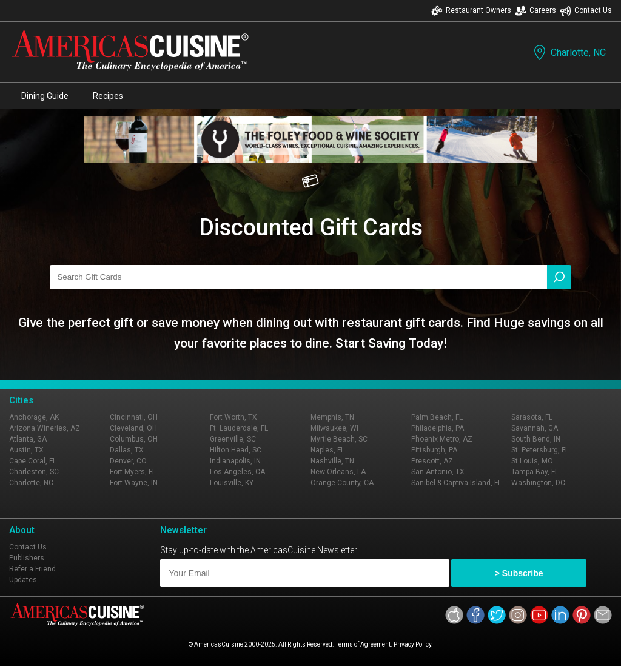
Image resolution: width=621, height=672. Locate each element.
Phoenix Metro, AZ (442, 439)
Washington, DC (538, 483)
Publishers (27, 558)
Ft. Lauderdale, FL (239, 428)
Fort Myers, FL (133, 472)
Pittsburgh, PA (434, 450)
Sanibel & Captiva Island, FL (456, 483)
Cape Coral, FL (33, 461)
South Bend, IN (536, 439)
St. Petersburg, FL (540, 450)
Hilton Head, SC (236, 450)
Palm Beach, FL (437, 417)
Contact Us (586, 11)
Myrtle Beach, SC (339, 439)
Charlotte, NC (569, 52)
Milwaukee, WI (334, 428)
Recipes (108, 96)
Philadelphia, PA (438, 428)
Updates (23, 580)
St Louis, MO (532, 461)
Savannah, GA (535, 428)
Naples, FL (327, 450)
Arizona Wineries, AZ (45, 428)
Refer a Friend (32, 569)
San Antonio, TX (438, 472)
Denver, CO (128, 461)
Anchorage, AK (34, 417)
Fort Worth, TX (233, 417)
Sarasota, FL (532, 417)
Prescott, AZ (432, 461)
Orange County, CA (342, 483)
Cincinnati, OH (134, 417)
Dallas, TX (127, 450)
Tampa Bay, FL (535, 472)
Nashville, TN (332, 461)
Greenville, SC (233, 439)
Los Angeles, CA (237, 472)
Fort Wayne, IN (134, 483)
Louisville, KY (232, 483)
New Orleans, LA (338, 472)
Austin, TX (26, 450)
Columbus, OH (134, 439)
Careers (535, 11)
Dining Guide (45, 96)
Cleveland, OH (133, 428)
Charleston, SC (34, 472)
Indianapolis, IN (235, 461)
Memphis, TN (332, 417)
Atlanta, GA (28, 439)
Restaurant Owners (471, 11)
